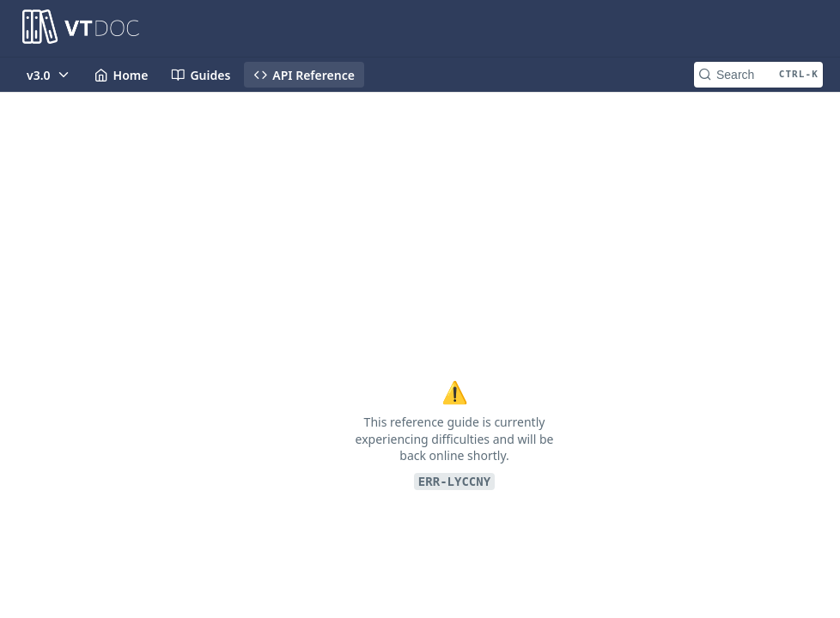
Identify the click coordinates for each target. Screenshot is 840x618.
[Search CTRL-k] (758, 75)
